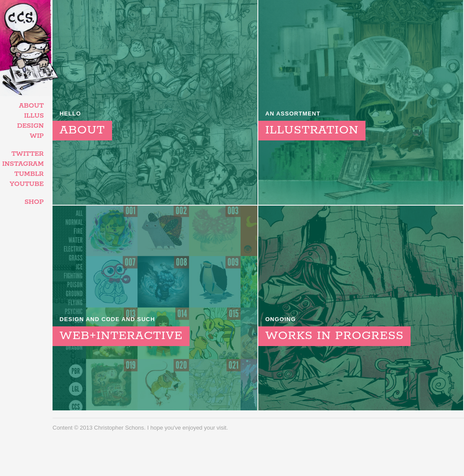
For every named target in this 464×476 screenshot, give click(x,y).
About (31, 106)
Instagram (23, 164)
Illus (34, 116)
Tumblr (29, 174)
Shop (34, 202)
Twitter (28, 154)
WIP (37, 136)
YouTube (27, 184)
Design (30, 126)
